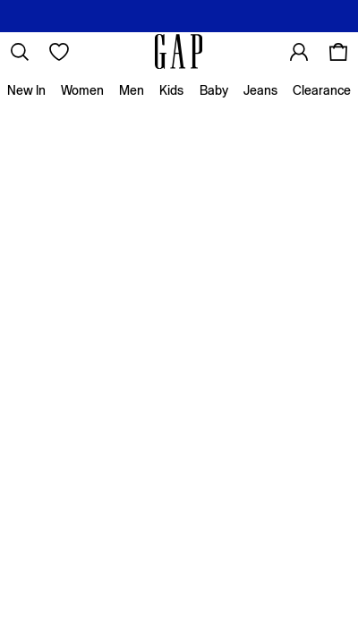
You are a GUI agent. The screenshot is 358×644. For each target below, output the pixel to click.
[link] (20, 52)
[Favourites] (59, 52)
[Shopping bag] (338, 52)
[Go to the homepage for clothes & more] (179, 52)
